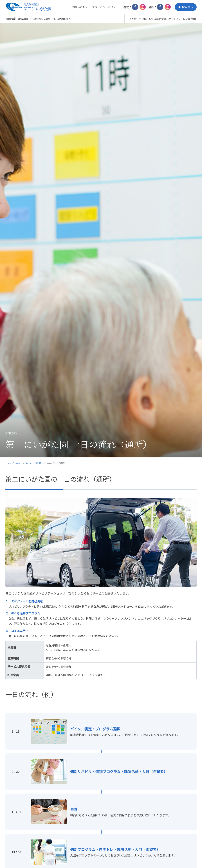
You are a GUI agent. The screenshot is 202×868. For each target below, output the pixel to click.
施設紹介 (23, 19)
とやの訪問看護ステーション (165, 19)
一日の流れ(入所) (40, 19)
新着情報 (11, 19)
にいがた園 (189, 19)
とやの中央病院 (138, 19)
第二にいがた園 (33, 463)
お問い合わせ (80, 7)
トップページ (14, 463)
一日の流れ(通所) (61, 19)
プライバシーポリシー (105, 7)
